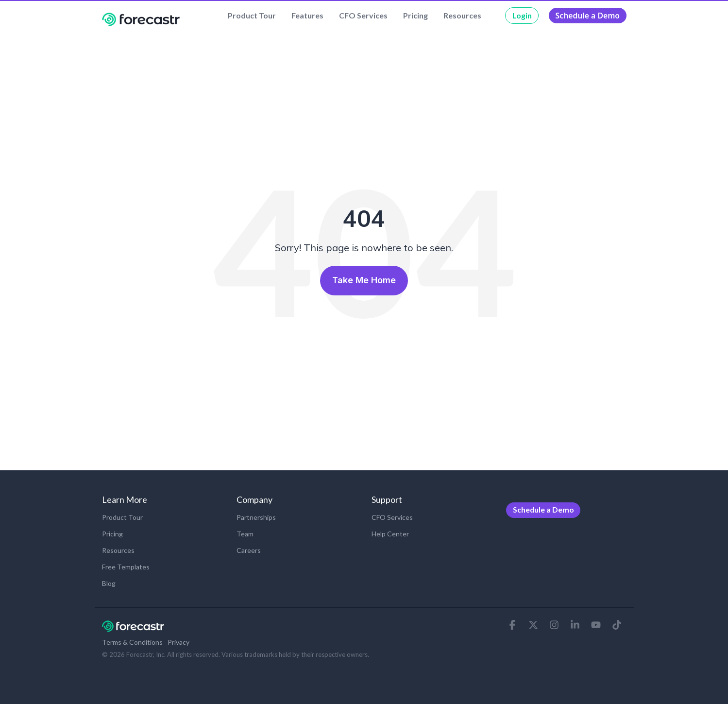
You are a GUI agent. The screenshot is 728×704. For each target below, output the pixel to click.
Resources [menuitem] (118, 550)
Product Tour (252, 15)
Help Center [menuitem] (390, 534)
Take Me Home (364, 280)
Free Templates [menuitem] (126, 567)
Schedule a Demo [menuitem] (543, 509)
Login (522, 15)
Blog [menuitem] (109, 583)
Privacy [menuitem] (178, 642)
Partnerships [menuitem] (256, 517)
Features (307, 15)
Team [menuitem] (245, 534)
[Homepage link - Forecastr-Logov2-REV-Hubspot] (133, 627)
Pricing (415, 15)
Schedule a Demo (588, 16)
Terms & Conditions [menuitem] (132, 642)
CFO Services (363, 15)
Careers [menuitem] (249, 550)
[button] (513, 625)
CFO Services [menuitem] (392, 517)
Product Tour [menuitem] (122, 517)
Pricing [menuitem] (112, 534)
